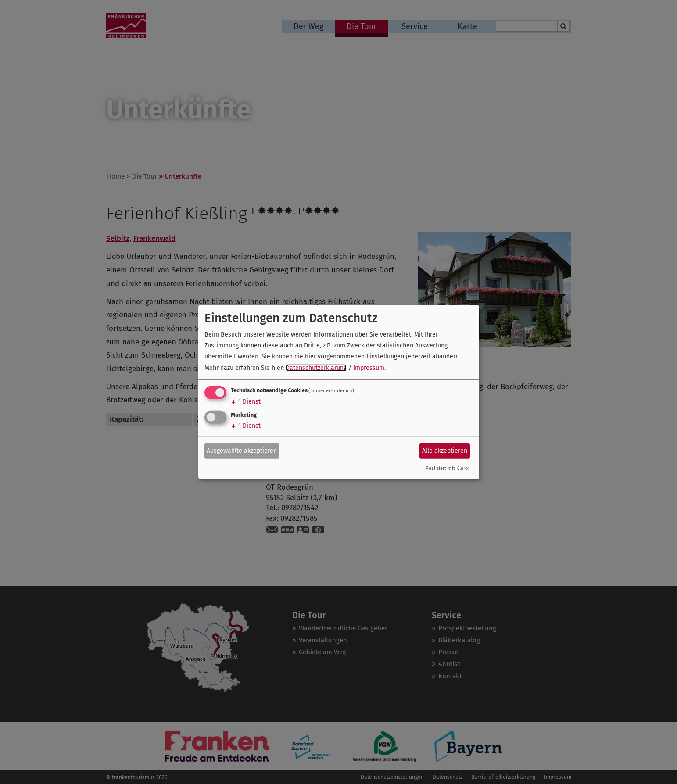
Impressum (369, 367)
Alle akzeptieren (445, 451)
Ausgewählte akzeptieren (242, 451)
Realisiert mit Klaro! (448, 468)
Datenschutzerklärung (316, 367)
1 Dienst (246, 402)
